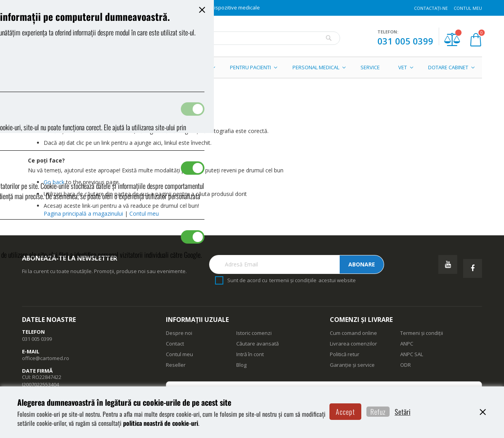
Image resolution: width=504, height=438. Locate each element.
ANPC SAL (412, 354)
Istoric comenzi (254, 333)
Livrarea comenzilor (353, 344)
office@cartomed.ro (46, 358)
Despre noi (179, 333)
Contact (175, 344)
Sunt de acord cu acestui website (292, 280)
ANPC (407, 344)
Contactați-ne (431, 8)
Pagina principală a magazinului (84, 213)
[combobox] (250, 38)
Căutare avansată (258, 344)
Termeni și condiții (422, 333)
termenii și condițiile (293, 280)
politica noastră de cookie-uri (226, 418)
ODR (406, 365)
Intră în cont (250, 354)
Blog (241, 365)
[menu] (252, 67)
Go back (54, 182)
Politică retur (345, 354)
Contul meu (468, 8)
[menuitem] (61, 67)
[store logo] (77, 38)
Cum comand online (353, 333)
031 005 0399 (405, 41)
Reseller (176, 365)
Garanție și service (352, 365)
